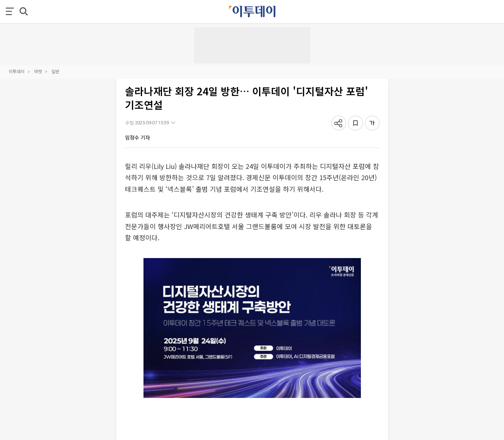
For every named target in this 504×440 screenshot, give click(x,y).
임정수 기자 (138, 137)
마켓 (38, 71)
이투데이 (17, 71)
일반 (55, 71)
